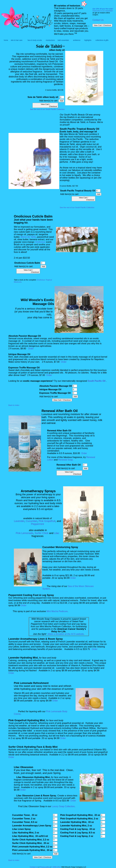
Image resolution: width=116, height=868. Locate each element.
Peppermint (38, 524)
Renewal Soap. (66, 460)
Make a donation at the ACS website (66, 634)
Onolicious (40, 242)
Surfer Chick (42, 533)
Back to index (14, 405)
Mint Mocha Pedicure (57, 611)
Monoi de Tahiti (28, 237)
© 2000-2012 (56, 867)
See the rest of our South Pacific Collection (47, 109)
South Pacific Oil (97, 381)
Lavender (19, 521)
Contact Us (98, 20)
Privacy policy (45, 867)
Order (31, 349)
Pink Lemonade (24, 533)
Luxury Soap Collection (63, 806)
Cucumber (31, 521)
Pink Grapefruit (47, 521)
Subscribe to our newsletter (103, 11)
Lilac (57, 533)
